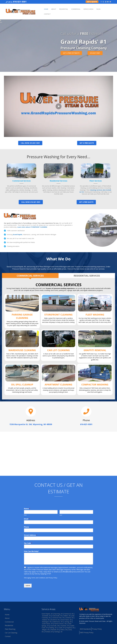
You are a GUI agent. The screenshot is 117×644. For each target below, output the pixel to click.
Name (27, 509)
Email (27, 519)
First (25, 515)
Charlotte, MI (65, 626)
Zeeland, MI (69, 618)
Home (46, 9)
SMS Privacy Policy (87, 633)
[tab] (30, 276)
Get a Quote (92, 2)
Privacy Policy (97, 629)
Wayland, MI (70, 628)
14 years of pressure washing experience (60, 288)
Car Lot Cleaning (11, 633)
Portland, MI (49, 632)
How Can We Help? (31, 551)
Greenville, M (54, 626)
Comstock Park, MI (58, 618)
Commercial (76, 9)
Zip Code (28, 543)
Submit (28, 585)
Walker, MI (67, 616)
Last (61, 515)
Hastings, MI (58, 632)
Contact (47, 14)
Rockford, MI (55, 620)
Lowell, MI (61, 628)
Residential (64, 9)
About (54, 9)
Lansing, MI (68, 622)
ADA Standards (85, 629)
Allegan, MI (46, 630)
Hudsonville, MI (57, 616)
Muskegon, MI (47, 622)
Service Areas (88, 9)
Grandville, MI (46, 616)
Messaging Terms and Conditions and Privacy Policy (41, 578)
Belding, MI (53, 628)
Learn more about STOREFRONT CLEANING (32, 227)
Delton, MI (64, 630)
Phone (26, 527)
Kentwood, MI (69, 614)
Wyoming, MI (58, 614)
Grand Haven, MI (66, 620)
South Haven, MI (47, 624)
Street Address (31, 535)
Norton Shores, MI (60, 624)
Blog (98, 9)
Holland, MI (46, 620)
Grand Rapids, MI (47, 614)
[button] (59, 106)
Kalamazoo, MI (58, 622)
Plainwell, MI (55, 630)
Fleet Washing (10, 629)
